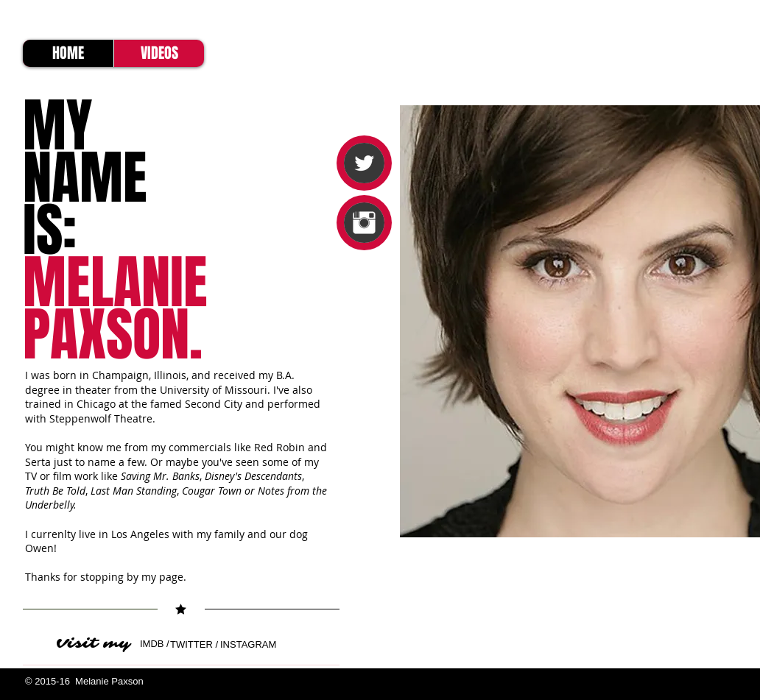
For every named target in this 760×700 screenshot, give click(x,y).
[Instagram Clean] (364, 223)
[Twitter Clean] (364, 163)
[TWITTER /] (195, 646)
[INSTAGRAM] (260, 646)
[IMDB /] (155, 645)
